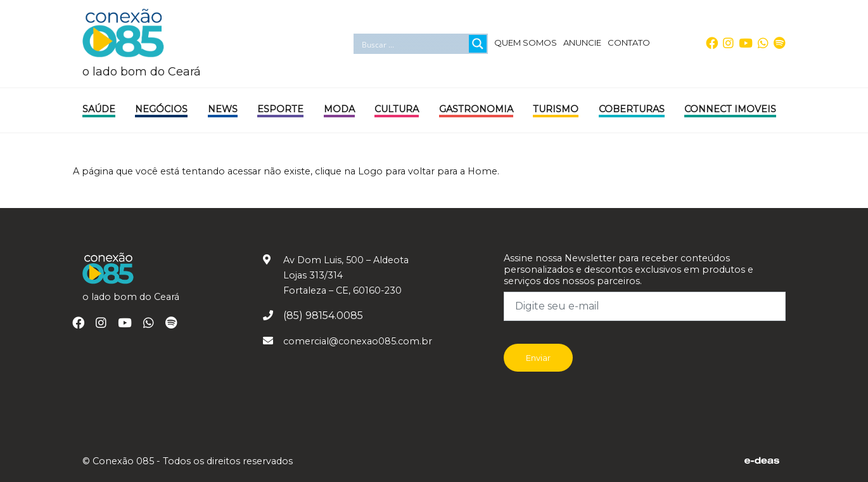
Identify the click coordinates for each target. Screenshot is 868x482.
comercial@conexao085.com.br (358, 341)
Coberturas (632, 109)
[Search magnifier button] (478, 44)
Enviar (538, 358)
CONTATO (629, 42)
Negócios (161, 109)
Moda (339, 109)
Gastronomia (476, 109)
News (223, 109)
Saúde (99, 109)
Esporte (280, 109)
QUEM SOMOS (526, 42)
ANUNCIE (582, 42)
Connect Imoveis (730, 109)
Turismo (556, 109)
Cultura (397, 109)
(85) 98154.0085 (323, 316)
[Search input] (413, 44)
